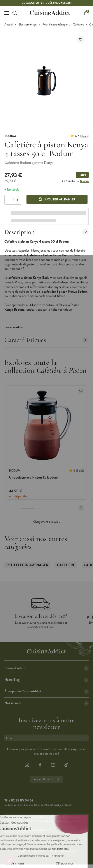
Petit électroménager (55, 25)
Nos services (46, 703)
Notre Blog (46, 680)
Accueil (9, 25)
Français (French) (46, 779)
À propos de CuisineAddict (46, 691)
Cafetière (79, 25)
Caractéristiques (46, 340)
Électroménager (28, 25)
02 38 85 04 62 (22, 800)
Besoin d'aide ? (46, 668)
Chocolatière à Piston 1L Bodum (34, 477)
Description (46, 232)
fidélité (84, 181)
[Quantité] (13, 200)
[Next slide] (81, 508)
